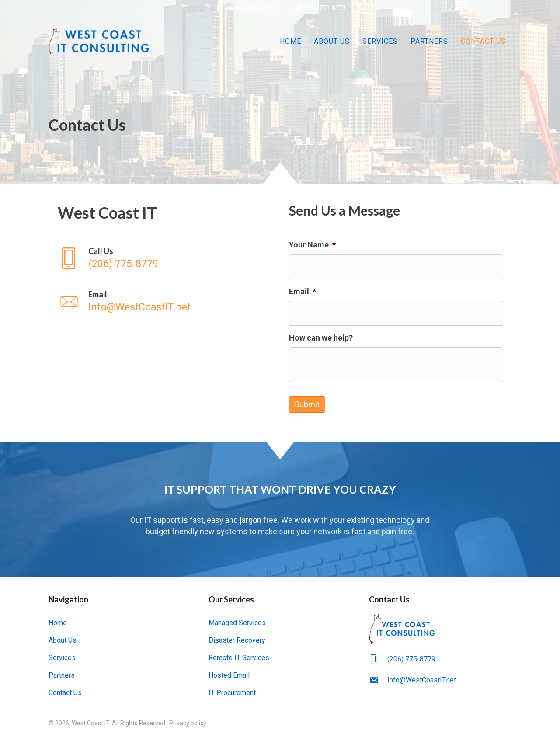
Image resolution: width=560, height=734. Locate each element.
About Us (332, 41)
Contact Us (483, 41)
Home (290, 41)
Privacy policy (188, 720)
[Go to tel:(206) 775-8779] (164, 259)
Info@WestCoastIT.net (248, 8)
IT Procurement (232, 690)
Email (303, 290)
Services (380, 41)
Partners (429, 41)
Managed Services (237, 620)
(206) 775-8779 (320, 8)
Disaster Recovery (237, 637)
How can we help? (321, 336)
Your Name (312, 245)
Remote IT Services (239, 655)
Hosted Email (229, 672)
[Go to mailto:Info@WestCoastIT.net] (164, 302)
